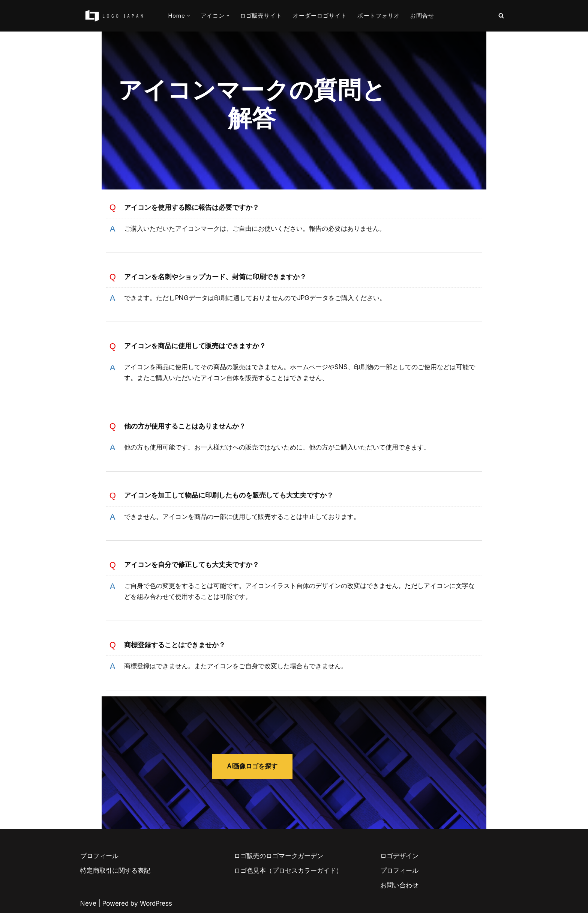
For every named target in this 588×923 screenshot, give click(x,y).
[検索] (501, 16)
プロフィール (99, 865)
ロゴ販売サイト (261, 16)
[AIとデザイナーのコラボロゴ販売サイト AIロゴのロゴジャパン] (114, 16)
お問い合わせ (399, 894)
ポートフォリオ (379, 16)
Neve (88, 913)
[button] (189, 16)
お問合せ (422, 16)
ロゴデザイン (399, 865)
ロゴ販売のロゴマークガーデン (279, 865)
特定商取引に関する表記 (115, 880)
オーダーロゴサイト (320, 16)
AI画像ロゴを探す (294, 767)
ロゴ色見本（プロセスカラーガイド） (288, 880)
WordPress (156, 913)
